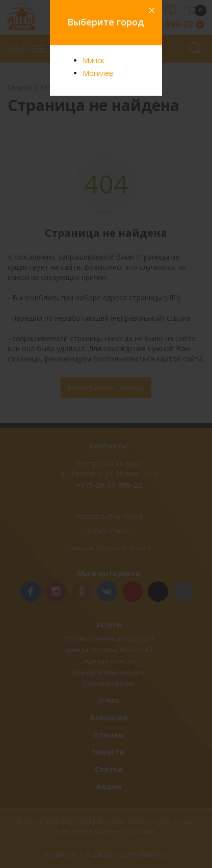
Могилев (98, 73)
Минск (94, 60)
